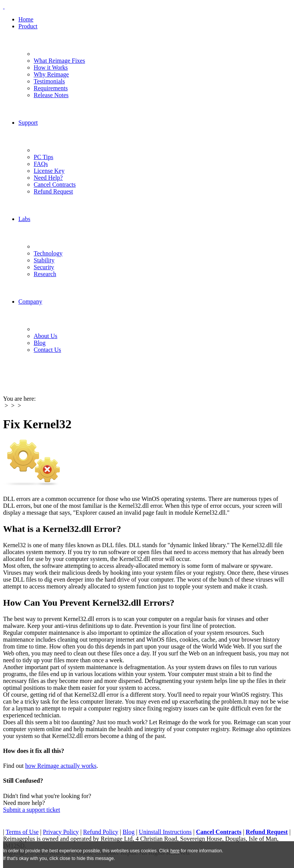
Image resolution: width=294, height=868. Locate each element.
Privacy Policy (61, 832)
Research (45, 274)
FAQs (41, 164)
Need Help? (48, 178)
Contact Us (47, 350)
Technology (48, 253)
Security (44, 267)
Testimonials (49, 81)
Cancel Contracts (55, 184)
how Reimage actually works (61, 766)
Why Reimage (51, 74)
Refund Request (53, 191)
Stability (44, 260)
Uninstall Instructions (165, 832)
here (175, 851)
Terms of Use (22, 832)
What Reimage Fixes (59, 61)
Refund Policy (101, 832)
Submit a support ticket (32, 810)
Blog (40, 343)
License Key (49, 171)
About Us (46, 336)
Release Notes (51, 95)
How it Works (51, 67)
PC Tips (43, 157)
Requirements (51, 88)
